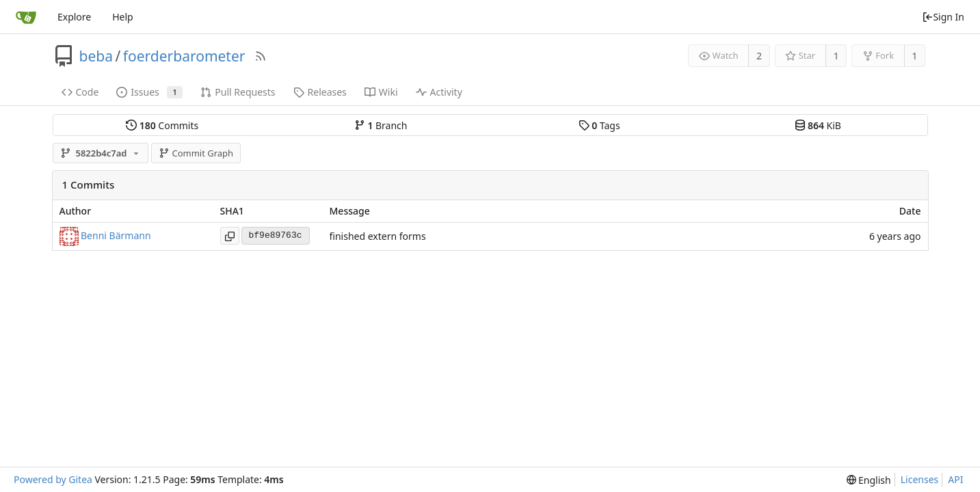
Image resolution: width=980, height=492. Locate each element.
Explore (74, 17)
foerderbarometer (184, 56)
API (955, 479)
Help (123, 17)
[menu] (869, 480)
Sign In (943, 17)
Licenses (920, 479)
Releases (320, 92)
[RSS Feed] (261, 56)
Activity (439, 92)
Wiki (381, 92)
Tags (599, 125)
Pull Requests (238, 92)
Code (80, 92)
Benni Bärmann (116, 235)
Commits (162, 125)
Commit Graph (196, 153)
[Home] (26, 17)
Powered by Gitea (53, 479)
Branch (381, 125)
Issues (149, 92)
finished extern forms (378, 236)
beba (96, 56)
